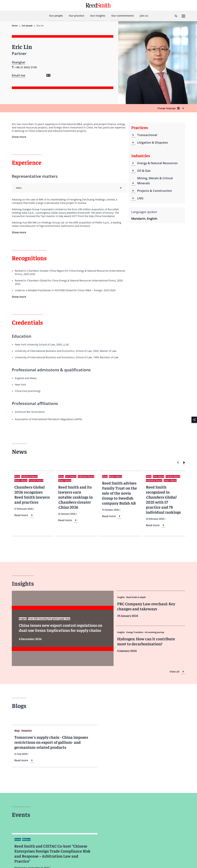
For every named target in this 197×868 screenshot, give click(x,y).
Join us (144, 16)
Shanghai (18, 62)
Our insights (98, 16)
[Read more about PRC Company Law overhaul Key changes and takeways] (151, 607)
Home (15, 26)
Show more (19, 232)
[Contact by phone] (26, 67)
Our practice (77, 16)
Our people (56, 16)
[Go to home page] (99, 5)
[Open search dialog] (176, 16)
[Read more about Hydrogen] (151, 642)
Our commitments (123, 16)
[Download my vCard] (48, 75)
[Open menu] (183, 16)
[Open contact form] (19, 75)
